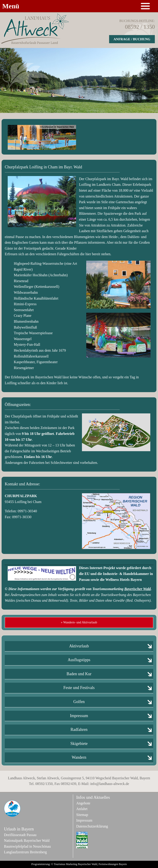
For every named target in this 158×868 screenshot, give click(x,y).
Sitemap (82, 815)
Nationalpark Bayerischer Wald (27, 841)
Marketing (72, 864)
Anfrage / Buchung (132, 39)
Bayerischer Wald (137, 589)
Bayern (123, 864)
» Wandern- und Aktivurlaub (79, 622)
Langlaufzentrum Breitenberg (25, 852)
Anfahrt (82, 809)
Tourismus (60, 864)
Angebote (83, 803)
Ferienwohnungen (108, 864)
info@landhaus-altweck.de (110, 784)
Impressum (84, 820)
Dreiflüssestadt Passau (20, 835)
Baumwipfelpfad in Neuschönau (27, 846)
